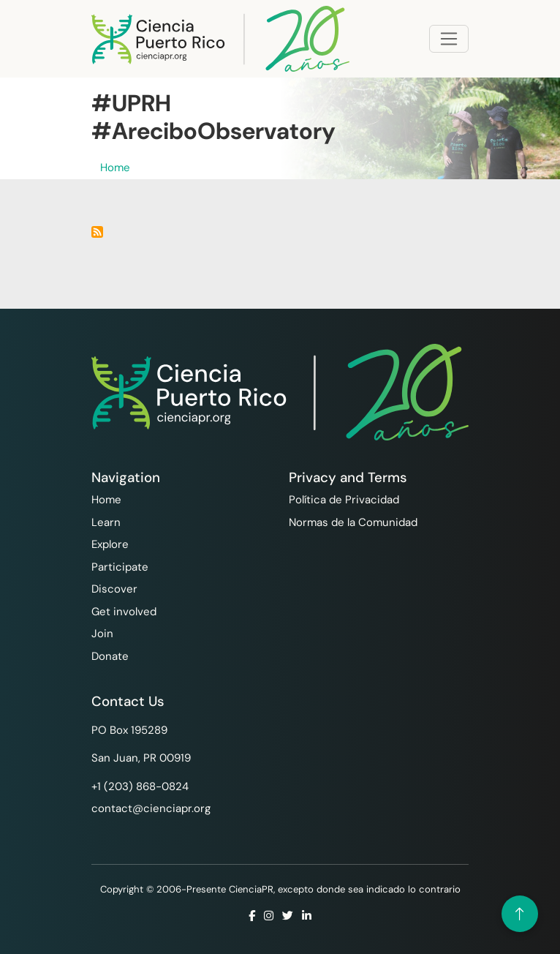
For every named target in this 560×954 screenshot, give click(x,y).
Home (115, 168)
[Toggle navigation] (449, 39)
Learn (106, 522)
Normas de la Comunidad (353, 522)
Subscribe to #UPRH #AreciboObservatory (97, 232)
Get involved (124, 612)
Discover (114, 589)
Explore (110, 544)
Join (102, 634)
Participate (120, 567)
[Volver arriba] (520, 914)
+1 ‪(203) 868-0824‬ (140, 786)
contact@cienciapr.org (151, 808)
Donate (110, 656)
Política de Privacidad (344, 500)
